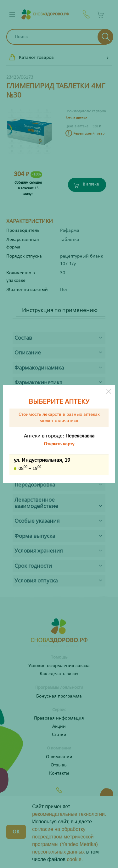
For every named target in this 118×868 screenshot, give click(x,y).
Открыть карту (59, 444)
